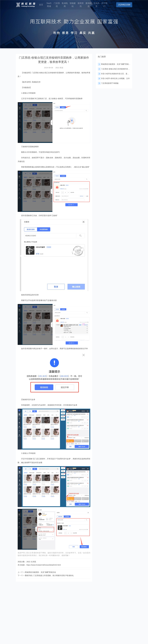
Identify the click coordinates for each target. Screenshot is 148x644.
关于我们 (104, 5)
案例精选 (89, 5)
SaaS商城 (49, 5)
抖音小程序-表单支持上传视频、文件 (114, 78)
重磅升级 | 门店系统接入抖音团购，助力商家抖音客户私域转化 (49, 575)
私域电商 (65, 5)
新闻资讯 (81, 5)
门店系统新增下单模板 (108, 83)
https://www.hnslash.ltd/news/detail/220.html (44, 565)
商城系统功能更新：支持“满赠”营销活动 (40, 572)
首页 (41, 5)
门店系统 (57, 5)
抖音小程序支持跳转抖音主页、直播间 (114, 74)
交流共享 (96, 5)
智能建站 (73, 5)
